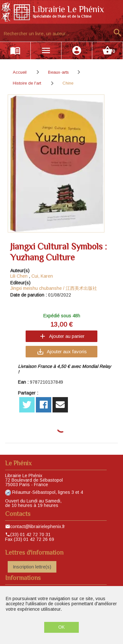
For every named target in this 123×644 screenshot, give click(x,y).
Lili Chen (19, 276)
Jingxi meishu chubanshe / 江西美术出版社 (54, 288)
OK (61, 627)
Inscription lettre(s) (32, 567)
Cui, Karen (42, 276)
